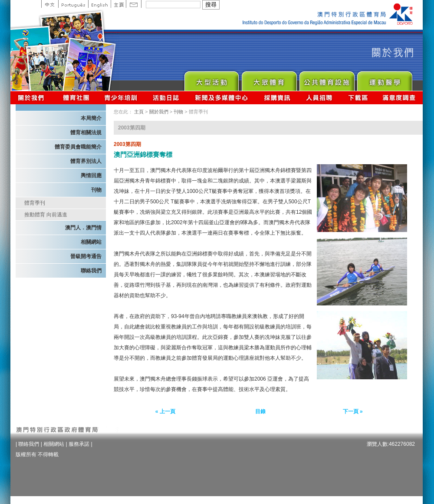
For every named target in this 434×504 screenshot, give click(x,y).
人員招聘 (319, 98)
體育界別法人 (86, 161)
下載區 (358, 98)
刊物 (96, 190)
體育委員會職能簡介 (78, 147)
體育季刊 (35, 203)
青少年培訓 (121, 98)
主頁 (118, 4)
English (99, 4)
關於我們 (33, 98)
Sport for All (269, 79)
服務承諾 (79, 444)
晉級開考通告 (86, 256)
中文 (50, 4)
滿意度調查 (399, 98)
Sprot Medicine (384, 79)
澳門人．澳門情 (83, 228)
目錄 (260, 411)
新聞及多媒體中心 (222, 98)
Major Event (211, 79)
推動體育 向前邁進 (46, 215)
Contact (134, 4)
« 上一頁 (165, 411)
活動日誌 (166, 98)
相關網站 (91, 242)
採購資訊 (277, 98)
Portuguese (73, 4)
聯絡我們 (91, 271)
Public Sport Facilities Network (327, 79)
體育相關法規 (86, 133)
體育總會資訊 (76, 98)
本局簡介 (91, 118)
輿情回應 (91, 176)
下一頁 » (353, 411)
